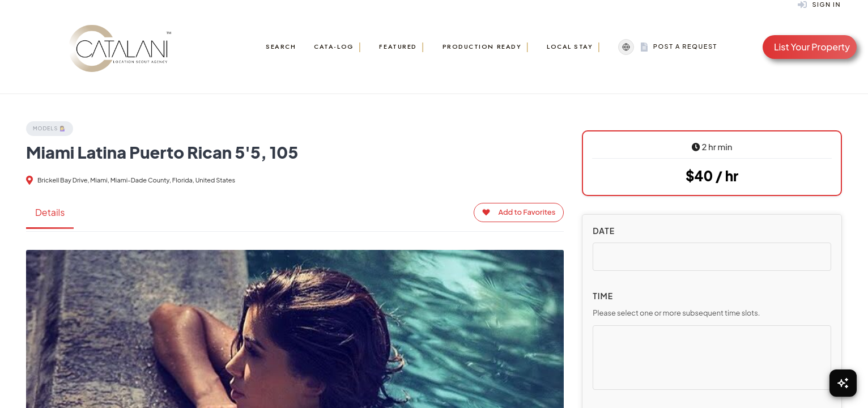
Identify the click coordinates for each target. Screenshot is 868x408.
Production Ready (482, 46)
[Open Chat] (843, 383)
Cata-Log (334, 46)
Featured (398, 46)
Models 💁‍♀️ (50, 128)
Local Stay (570, 46)
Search (281, 46)
